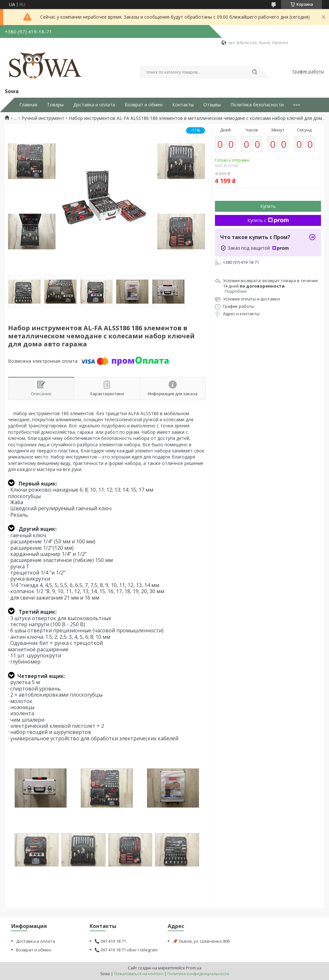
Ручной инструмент (43, 118)
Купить (268, 206)
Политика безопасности (257, 105)
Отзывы (212, 105)
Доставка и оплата (94, 105)
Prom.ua (194, 968)
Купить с (268, 220)
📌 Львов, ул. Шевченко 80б (201, 941)
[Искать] (254, 72)
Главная (28, 105)
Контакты (183, 105)
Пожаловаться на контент (139, 974)
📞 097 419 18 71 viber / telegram (126, 950)
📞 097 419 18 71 (110, 941)
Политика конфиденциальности (198, 974)
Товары (55, 105)
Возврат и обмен (144, 105)
